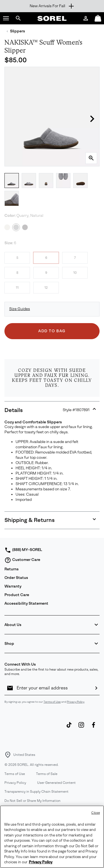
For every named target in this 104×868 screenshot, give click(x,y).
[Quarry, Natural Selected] (16, 227)
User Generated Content (56, 783)
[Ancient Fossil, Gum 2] (7, 227)
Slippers (17, 31)
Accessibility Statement (26, 603)
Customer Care (22, 560)
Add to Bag (52, 331)
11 (17, 288)
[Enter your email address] (53, 688)
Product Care (17, 595)
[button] (6, 18)
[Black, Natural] (25, 227)
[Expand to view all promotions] (52, 6)
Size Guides (20, 309)
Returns (12, 569)
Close (96, 813)
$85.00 (16, 60)
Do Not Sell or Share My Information (32, 801)
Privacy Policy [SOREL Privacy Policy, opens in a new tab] (41, 862)
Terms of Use (52, 702)
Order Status (16, 578)
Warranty (13, 586)
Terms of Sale (47, 774)
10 (75, 273)
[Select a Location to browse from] (8, 755)
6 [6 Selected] (46, 258)
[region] (52, 837)
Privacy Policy (76, 702)
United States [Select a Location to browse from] (24, 755)
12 (46, 288)
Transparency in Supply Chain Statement (36, 792)
